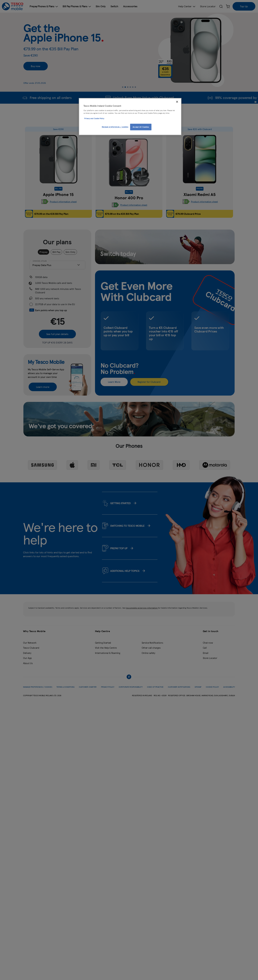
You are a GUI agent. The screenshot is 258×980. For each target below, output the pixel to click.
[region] (130, 117)
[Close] (177, 102)
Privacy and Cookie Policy (94, 118)
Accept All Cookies (141, 127)
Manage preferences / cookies (115, 127)
